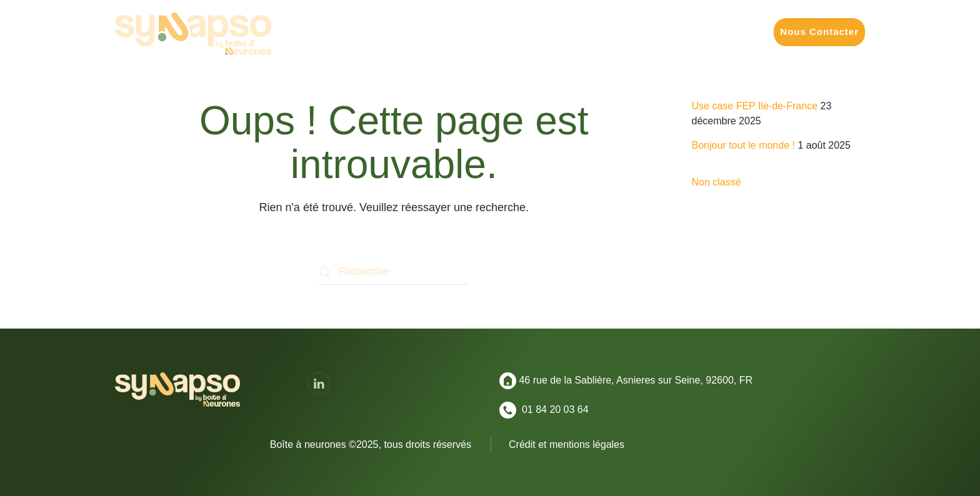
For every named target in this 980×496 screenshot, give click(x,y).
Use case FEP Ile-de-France (755, 106)
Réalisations (651, 32)
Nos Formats (572, 32)
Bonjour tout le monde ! (743, 145)
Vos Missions (419, 32)
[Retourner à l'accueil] (193, 34)
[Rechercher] (394, 272)
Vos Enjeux (496, 32)
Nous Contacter (819, 32)
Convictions (728, 32)
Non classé (717, 182)
